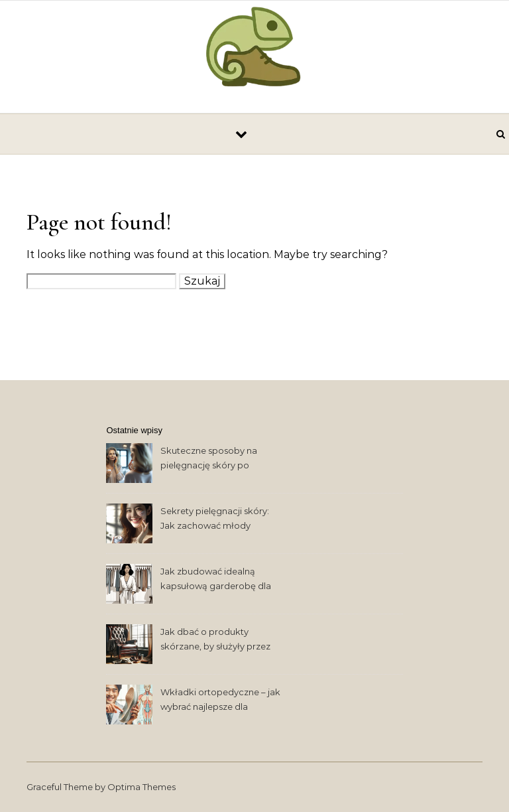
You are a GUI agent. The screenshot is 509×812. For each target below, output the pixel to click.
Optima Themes (141, 787)
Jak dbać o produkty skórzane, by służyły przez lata (215, 641)
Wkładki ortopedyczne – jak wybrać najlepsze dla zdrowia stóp (220, 701)
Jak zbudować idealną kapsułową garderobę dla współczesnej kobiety (216, 580)
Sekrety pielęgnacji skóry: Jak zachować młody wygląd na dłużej (215, 520)
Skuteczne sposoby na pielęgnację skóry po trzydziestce (209, 459)
